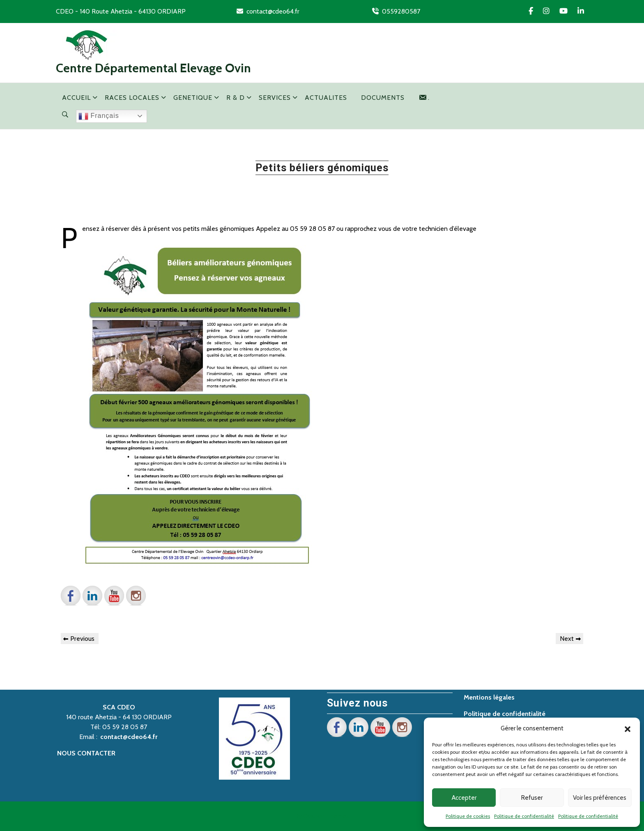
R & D (236, 98)
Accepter (464, 798)
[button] (628, 728)
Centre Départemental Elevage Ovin (153, 68)
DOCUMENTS (383, 98)
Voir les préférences (600, 798)
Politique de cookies (468, 816)
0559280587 (401, 11)
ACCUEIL (76, 98)
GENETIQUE (193, 98)
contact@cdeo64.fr (273, 11)
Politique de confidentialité (524, 816)
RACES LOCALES (132, 98)
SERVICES (275, 98)
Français (99, 116)
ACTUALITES (326, 98)
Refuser (532, 798)
